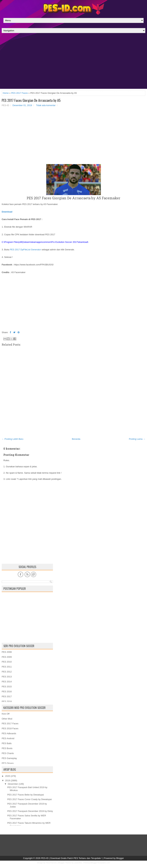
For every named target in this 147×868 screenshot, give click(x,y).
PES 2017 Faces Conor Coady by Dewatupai (29, 799)
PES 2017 (7, 696)
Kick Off (6, 714)
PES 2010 (7, 662)
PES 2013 (7, 677)
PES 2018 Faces (10, 728)
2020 (8, 776)
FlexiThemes (51, 863)
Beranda (76, 439)
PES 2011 (7, 667)
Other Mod (7, 719)
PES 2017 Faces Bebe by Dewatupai (25, 795)
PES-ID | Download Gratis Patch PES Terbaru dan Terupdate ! (72, 858)
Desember (13, 784)
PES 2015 (7, 687)
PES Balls (7, 743)
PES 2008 (7, 652)
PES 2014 (7, 682)
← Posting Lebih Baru (12, 439)
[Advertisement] (73, 62)
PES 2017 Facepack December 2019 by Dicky (30, 811)
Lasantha (78, 863)
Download (7, 212)
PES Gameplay (9, 758)
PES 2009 (7, 657)
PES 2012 (7, 672)
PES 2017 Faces (19, 93)
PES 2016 (7, 692)
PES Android (8, 738)
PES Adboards (9, 733)
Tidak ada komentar (46, 105)
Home (6, 93)
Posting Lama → (137, 439)
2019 (8, 780)
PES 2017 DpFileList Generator (25, 250)
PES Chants (8, 753)
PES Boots (7, 748)
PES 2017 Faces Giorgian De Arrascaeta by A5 (31, 100)
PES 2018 (7, 701)
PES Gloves (8, 763)
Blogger (120, 858)
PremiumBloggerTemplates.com (97, 863)
